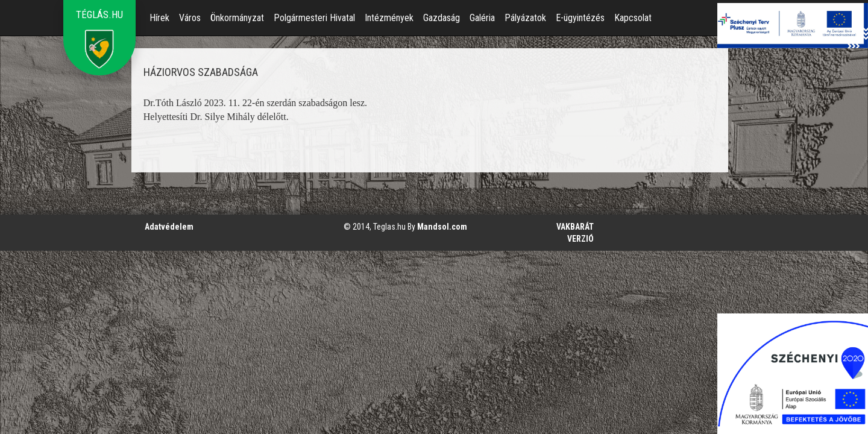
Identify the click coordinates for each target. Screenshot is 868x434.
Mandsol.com (442, 227)
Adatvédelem (169, 227)
